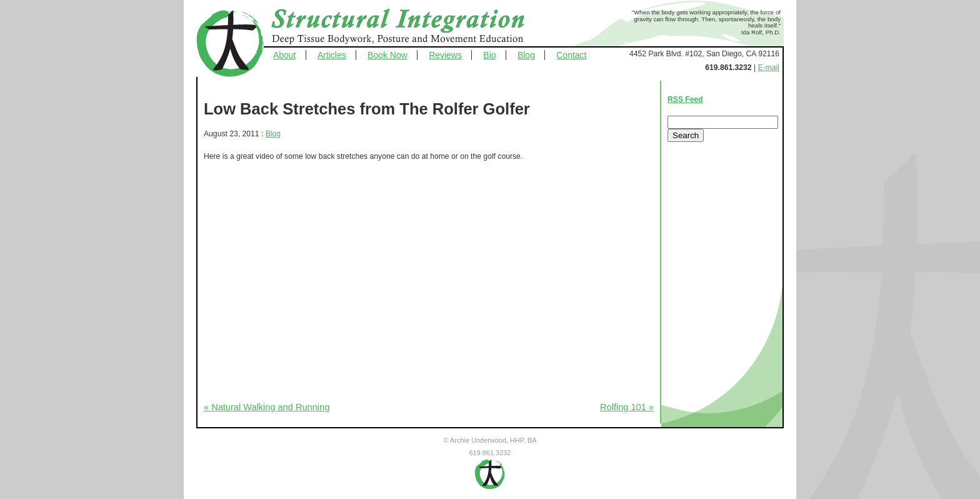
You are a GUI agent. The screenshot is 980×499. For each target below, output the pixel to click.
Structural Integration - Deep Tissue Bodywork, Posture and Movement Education (412, 28)
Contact (571, 55)
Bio (489, 55)
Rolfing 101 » (627, 407)
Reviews (445, 55)
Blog (526, 55)
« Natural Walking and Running (267, 407)
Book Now (387, 55)
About (285, 55)
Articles (332, 55)
